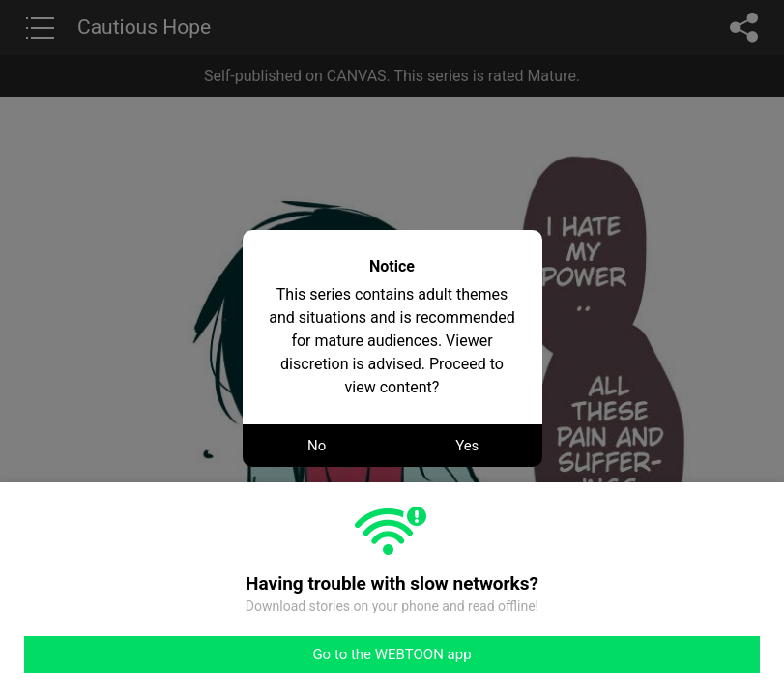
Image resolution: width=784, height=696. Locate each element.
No (317, 446)
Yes (467, 446)
